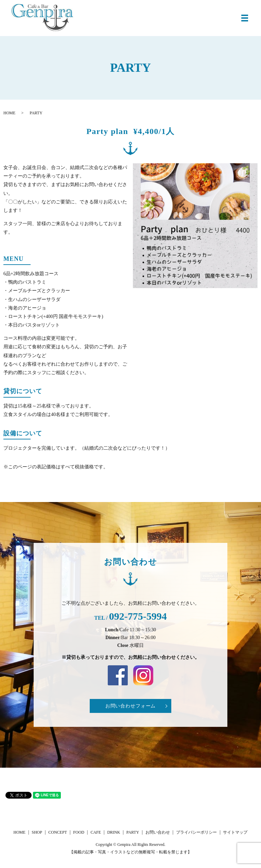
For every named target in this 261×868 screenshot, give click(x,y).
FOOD (79, 832)
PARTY (133, 832)
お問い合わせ (158, 832)
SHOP (37, 832)
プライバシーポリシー (196, 832)
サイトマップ (235, 832)
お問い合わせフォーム (130, 706)
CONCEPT (58, 832)
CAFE (96, 832)
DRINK (114, 832)
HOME (9, 113)
